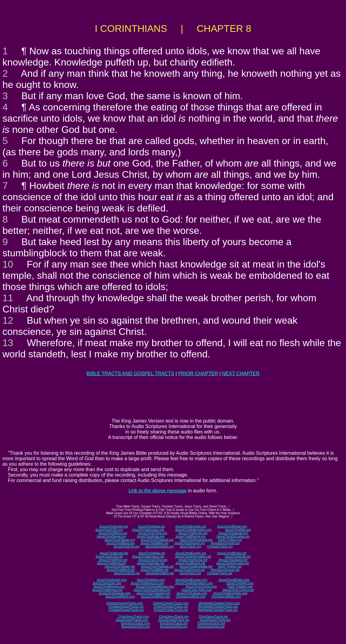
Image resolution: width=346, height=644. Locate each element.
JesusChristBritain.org (232, 526)
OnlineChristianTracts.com (171, 603)
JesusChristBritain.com (234, 580)
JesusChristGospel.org (190, 543)
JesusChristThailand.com (153, 593)
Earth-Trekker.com (240, 587)
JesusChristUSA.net (109, 556)
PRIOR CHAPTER (198, 374)
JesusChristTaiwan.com (115, 593)
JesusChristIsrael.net (114, 553)
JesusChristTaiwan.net (120, 566)
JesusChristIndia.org (151, 536)
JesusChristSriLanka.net (233, 563)
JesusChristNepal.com (107, 590)
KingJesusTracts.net (211, 623)
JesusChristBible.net (154, 570)
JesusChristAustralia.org (196, 540)
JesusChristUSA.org (109, 530)
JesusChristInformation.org (193, 530)
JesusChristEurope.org (190, 526)
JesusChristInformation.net (193, 556)
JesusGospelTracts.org (174, 620)
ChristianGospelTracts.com (125, 603)
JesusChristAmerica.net (148, 556)
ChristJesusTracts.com (134, 617)
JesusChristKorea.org (193, 533)
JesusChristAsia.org (151, 526)
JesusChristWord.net (121, 570)
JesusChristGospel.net (190, 570)
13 (8, 343)
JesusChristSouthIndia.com (152, 590)
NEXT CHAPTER (241, 374)
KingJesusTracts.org (174, 623)
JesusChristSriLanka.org (233, 536)
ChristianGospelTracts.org (126, 607)
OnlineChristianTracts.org (171, 607)
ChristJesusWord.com (191, 597)
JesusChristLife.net (238, 556)
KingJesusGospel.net (225, 570)
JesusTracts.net (190, 573)
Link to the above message (158, 491)
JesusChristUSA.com (107, 583)
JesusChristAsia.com (151, 580)
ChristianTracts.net (220, 573)
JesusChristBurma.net (190, 563)
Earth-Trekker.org (230, 540)
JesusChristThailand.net (157, 566)
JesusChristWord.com (120, 597)
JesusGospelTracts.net (215, 620)
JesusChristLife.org (126, 546)
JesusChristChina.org (153, 533)
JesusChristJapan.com (192, 593)
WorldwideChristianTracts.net (218, 610)
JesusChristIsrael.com (111, 580)
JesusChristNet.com (240, 583)
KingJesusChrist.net (211, 627)
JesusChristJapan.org (233, 533)
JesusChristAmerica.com (147, 583)
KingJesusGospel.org (225, 543)
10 (8, 264)
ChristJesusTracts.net (213, 617)
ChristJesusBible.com (226, 597)
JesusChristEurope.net (190, 553)
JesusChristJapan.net (233, 560)
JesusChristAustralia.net (196, 566)
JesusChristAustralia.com (230, 593)
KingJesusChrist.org (174, 627)
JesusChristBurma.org (190, 536)
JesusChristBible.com (156, 597)
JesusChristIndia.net (151, 563)
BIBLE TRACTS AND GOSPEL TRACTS (130, 374)
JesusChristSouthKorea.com (155, 587)
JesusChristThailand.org (157, 540)
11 (8, 298)
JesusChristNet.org (238, 530)
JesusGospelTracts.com (132, 620)
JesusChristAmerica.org (148, 530)
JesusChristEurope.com (191, 580)
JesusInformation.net (160, 573)
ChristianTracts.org (220, 546)
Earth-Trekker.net (230, 566)
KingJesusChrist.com (136, 627)
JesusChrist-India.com (196, 590)
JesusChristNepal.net (111, 563)
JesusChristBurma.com (109, 587)
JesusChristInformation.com (194, 583)
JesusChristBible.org (154, 543)
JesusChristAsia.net (152, 553)
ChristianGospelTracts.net (126, 610)
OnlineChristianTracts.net (171, 610)
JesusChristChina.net (153, 560)
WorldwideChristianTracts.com (219, 603)
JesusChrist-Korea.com (201, 587)
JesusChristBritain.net (232, 553)
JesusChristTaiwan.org (120, 540)
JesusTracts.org (190, 546)
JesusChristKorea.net (193, 560)
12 (8, 320)
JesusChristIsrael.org (114, 526)
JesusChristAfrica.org (113, 533)
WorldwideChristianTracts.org (218, 607)
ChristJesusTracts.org (174, 617)
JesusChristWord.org (120, 543)
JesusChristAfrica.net (113, 560)
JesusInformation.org (159, 546)
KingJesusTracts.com (135, 623)
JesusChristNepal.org (111, 536)
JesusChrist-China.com (238, 590)
